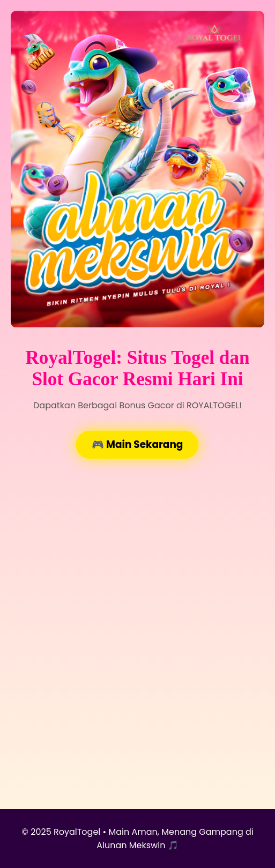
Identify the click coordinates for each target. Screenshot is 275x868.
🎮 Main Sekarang (137, 445)
